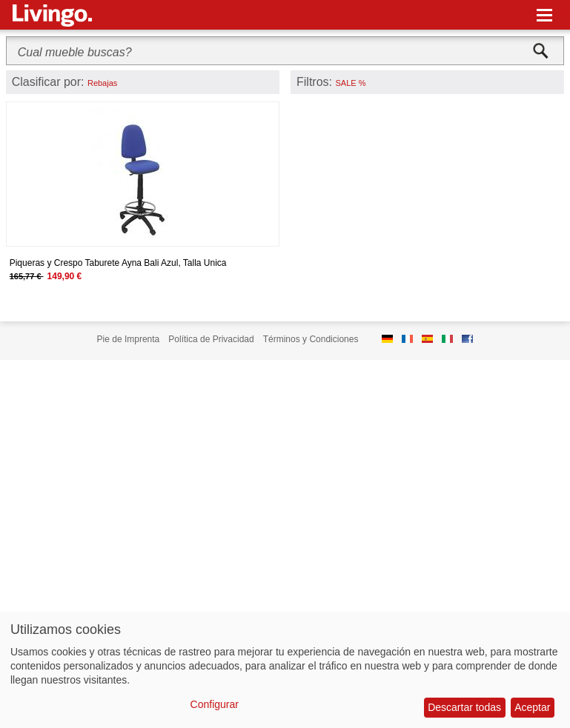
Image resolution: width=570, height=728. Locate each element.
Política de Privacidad (211, 339)
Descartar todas (464, 707)
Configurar (215, 704)
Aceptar (532, 707)
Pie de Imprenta (129, 339)
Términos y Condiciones (311, 339)
